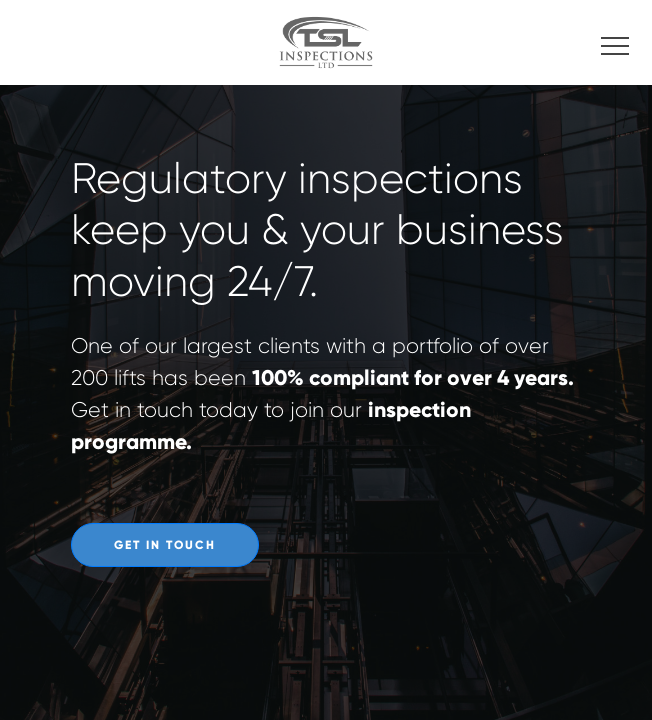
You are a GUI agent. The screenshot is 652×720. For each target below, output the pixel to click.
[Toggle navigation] (615, 43)
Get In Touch (165, 545)
